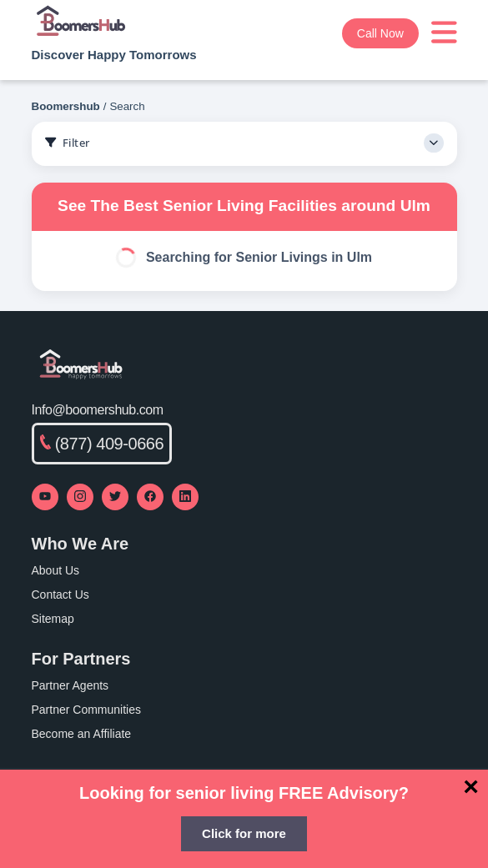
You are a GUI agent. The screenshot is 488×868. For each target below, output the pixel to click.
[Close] (471, 786)
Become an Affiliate (82, 734)
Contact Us (60, 595)
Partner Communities (87, 710)
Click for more (244, 833)
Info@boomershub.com (98, 410)
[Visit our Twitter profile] (115, 497)
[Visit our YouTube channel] (45, 497)
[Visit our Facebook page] (150, 497)
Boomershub (66, 106)
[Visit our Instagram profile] (80, 497)
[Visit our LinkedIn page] (185, 497)
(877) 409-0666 (102, 444)
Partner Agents (70, 685)
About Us (56, 570)
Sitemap (53, 619)
